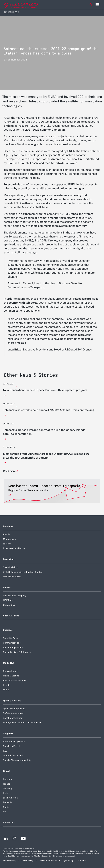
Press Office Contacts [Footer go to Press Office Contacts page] (15, 680)
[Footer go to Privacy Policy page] (10, 861)
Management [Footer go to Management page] (10, 539)
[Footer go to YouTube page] (23, 839)
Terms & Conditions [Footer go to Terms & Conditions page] (13, 755)
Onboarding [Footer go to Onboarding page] (9, 605)
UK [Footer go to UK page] (5, 812)
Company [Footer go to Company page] (8, 526)
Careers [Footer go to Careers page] (7, 587)
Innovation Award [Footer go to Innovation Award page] (12, 577)
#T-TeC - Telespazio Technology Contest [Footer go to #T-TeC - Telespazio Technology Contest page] (23, 572)
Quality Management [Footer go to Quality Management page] (14, 709)
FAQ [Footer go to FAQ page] (5, 751)
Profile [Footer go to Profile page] (7, 534)
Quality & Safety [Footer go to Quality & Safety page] (12, 700)
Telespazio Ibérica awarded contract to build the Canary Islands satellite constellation (44, 432)
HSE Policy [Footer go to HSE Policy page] (9, 600)
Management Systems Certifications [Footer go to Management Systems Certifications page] (22, 723)
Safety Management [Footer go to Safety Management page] (14, 713)
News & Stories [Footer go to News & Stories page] (11, 676)
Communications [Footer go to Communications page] (12, 643)
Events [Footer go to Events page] (7, 685)
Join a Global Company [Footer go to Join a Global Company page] (15, 596)
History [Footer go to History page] (7, 544)
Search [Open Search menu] (91, 5)
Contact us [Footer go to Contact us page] (9, 822)
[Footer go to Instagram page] (14, 839)
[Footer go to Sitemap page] (82, 861)
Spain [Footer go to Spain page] (6, 807)
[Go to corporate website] (15, 5)
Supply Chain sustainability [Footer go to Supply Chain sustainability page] (17, 760)
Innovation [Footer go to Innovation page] (9, 559)
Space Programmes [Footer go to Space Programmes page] (13, 648)
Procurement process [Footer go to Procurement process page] (14, 742)
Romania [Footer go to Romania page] (8, 802)
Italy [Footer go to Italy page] (5, 793)
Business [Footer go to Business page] (8, 630)
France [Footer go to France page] (7, 784)
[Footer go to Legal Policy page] (68, 861)
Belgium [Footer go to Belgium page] (7, 779)
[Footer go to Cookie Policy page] (27, 861)
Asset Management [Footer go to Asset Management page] (13, 718)
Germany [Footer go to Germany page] (8, 788)
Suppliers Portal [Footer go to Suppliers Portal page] (11, 746)
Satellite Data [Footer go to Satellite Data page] (10, 638)
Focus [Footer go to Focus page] (6, 690)
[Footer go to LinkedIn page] (6, 839)
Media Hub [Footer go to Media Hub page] (9, 663)
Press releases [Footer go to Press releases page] (11, 671)
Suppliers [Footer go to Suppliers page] (8, 733)
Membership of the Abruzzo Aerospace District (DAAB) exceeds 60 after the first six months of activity (46, 456)
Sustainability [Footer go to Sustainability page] (10, 567)
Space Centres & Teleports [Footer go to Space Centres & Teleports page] (17, 652)
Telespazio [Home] (11, 12)
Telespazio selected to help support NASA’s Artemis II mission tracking (49, 410)
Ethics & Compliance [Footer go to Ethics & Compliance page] (14, 548)
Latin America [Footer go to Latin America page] (10, 798)
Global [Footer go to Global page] (7, 771)
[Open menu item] (97, 5)
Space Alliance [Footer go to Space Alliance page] (11, 616)
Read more (9, 471)
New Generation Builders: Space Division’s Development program (45, 390)
